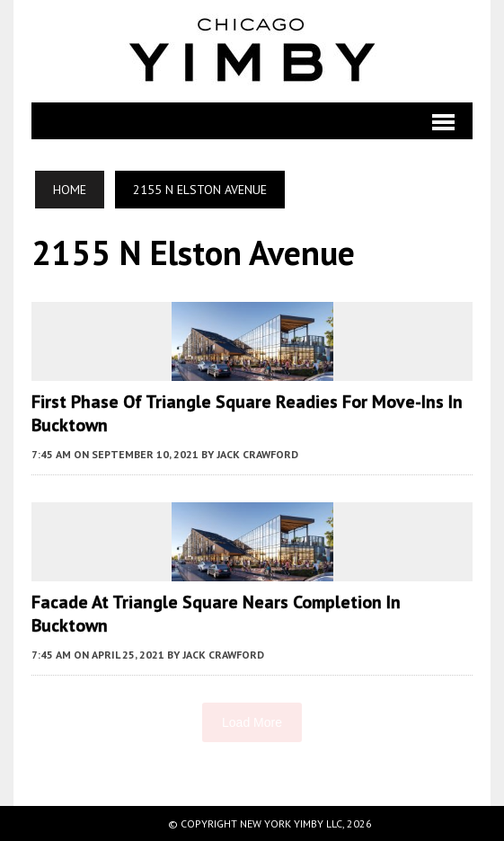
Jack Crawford (257, 454)
